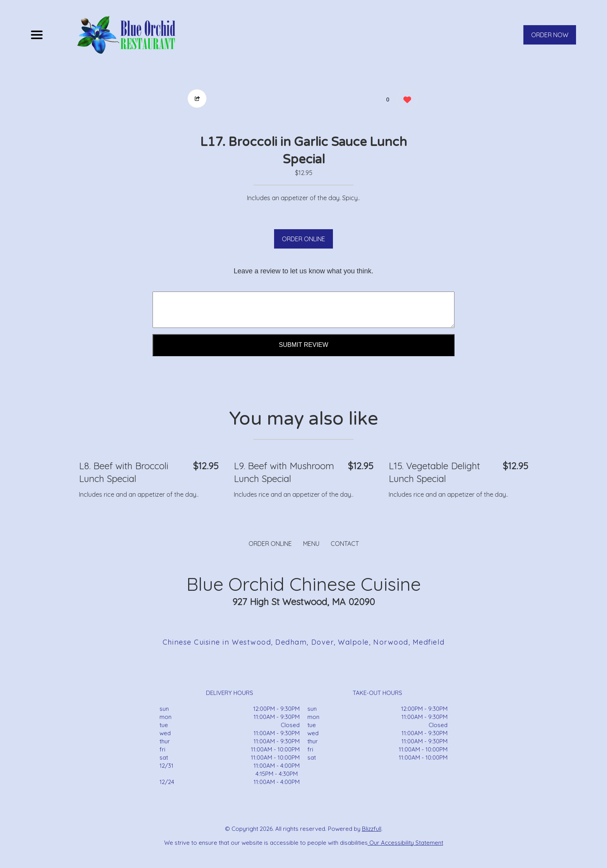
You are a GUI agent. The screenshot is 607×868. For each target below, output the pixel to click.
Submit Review (303, 345)
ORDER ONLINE (303, 239)
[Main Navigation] (37, 35)
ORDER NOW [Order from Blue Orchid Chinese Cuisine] (550, 35)
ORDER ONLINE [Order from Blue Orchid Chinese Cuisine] (270, 544)
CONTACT (345, 544)
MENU (311, 544)
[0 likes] (405, 100)
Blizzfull (372, 829)
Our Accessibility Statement (406, 843)
